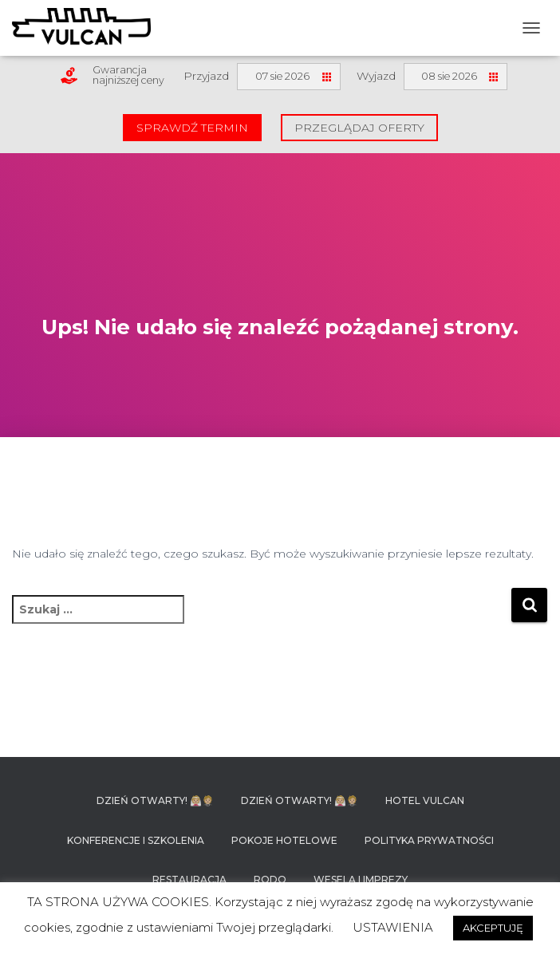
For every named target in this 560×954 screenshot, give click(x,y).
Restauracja (189, 879)
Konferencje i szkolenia (136, 840)
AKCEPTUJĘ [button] (493, 928)
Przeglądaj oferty (359, 128)
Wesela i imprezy (361, 879)
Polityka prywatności (429, 840)
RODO (270, 879)
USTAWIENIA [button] (393, 927)
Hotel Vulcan (425, 800)
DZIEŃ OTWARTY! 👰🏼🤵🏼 (155, 800)
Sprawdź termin (192, 128)
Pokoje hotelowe (284, 840)
